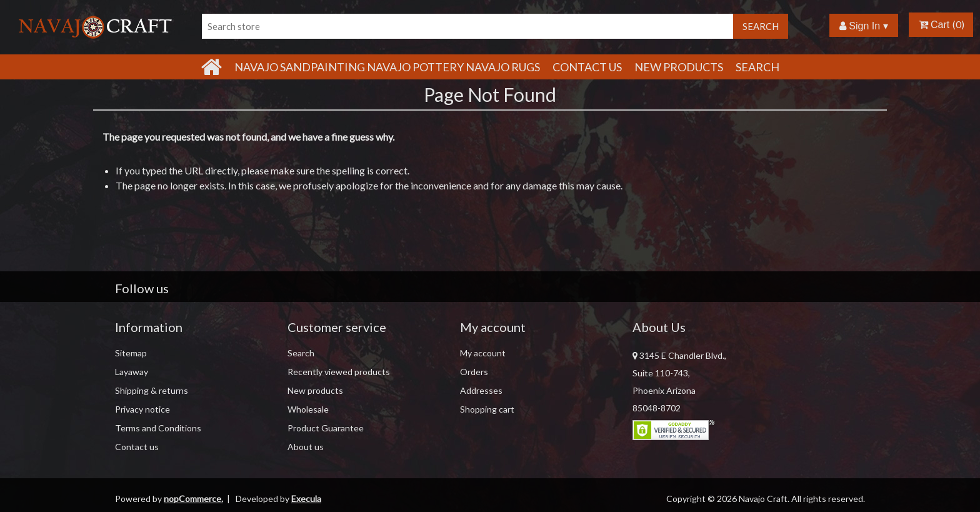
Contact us (137, 447)
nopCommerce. (193, 499)
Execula (306, 499)
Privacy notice (142, 409)
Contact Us (587, 67)
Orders (474, 372)
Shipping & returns (152, 390)
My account (483, 353)
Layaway (132, 372)
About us (306, 447)
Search (757, 67)
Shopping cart (487, 409)
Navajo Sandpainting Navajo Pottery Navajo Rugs (387, 67)
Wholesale (308, 409)
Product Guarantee (326, 428)
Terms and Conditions (158, 428)
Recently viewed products (339, 372)
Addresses (481, 390)
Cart (934, 25)
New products (679, 67)
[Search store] (467, 26)
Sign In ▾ (864, 26)
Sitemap (131, 353)
